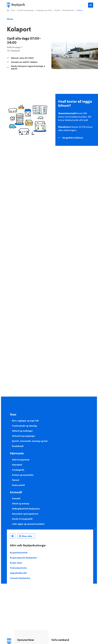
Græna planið (18, 485)
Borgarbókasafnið (19, 553)
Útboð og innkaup (21, 504)
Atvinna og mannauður (23, 475)
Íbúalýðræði (18, 446)
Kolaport (80, 10)
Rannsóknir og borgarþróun (25, 514)
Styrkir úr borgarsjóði (22, 519)
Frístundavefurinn (18, 568)
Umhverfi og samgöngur (25, 10)
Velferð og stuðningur (22, 431)
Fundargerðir (18, 470)
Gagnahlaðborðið (18, 573)
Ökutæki (57, 10)
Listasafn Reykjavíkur (20, 578)
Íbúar (13, 10)
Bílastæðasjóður (68, 10)
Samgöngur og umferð (44, 10)
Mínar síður (27, 536)
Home (8, 10)
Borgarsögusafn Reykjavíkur (23, 558)
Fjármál (16, 480)
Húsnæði (16, 498)
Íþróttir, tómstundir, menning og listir (30, 441)
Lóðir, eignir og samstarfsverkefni (28, 524)
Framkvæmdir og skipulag (24, 426)
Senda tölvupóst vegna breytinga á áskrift (28, 67)
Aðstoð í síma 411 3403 (22, 58)
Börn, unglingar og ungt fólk (25, 421)
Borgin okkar (16, 563)
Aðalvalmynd (91, 5)
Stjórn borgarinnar (21, 460)
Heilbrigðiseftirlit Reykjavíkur (26, 509)
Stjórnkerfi (17, 465)
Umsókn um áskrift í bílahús (24, 62)
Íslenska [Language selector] (13, 536)
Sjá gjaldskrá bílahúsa (73, 138)
